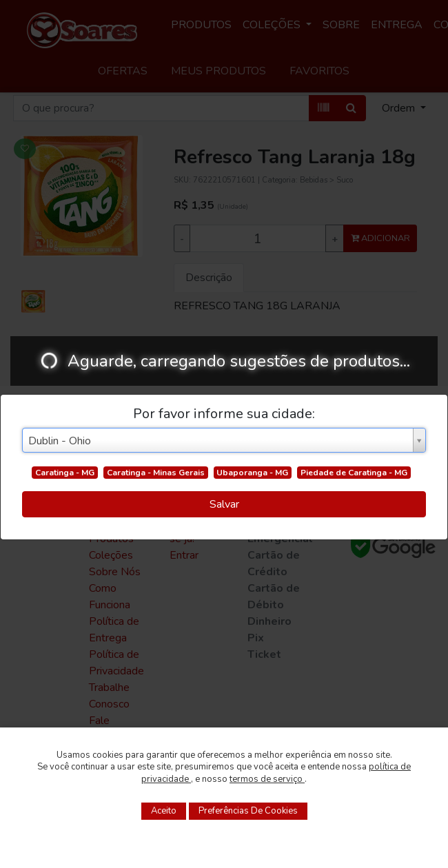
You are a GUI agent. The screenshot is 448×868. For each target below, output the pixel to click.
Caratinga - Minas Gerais (156, 473)
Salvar (224, 504)
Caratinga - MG (65, 473)
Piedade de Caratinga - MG (354, 473)
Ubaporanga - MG (252, 473)
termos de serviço (267, 779)
